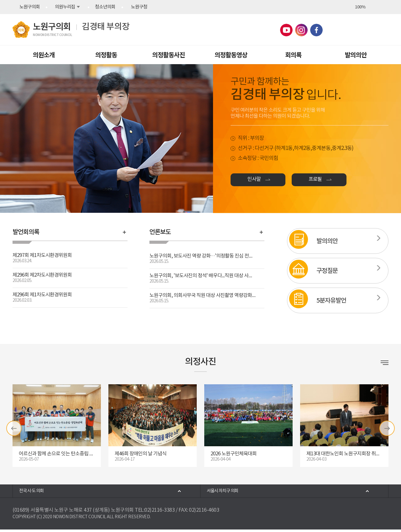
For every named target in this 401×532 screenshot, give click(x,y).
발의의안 (356, 55)
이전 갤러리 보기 (14, 428)
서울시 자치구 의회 (228, 492)
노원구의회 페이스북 (316, 30)
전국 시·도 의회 (37, 492)
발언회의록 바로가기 (124, 232)
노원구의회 (30, 7)
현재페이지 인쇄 (383, 7)
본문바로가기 (0, 0)
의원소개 (44, 55)
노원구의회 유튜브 (286, 30)
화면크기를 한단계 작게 (372, 7)
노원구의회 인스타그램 (301, 30)
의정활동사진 (169, 55)
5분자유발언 (331, 301)
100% (360, 7)
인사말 (262, 182)
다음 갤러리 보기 (387, 428)
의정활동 (106, 55)
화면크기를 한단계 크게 (349, 7)
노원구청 (139, 7)
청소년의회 (105, 7)
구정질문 (327, 271)
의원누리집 (65, 7)
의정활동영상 (231, 55)
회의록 (293, 55)
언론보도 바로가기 (261, 232)
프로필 (345, 182)
